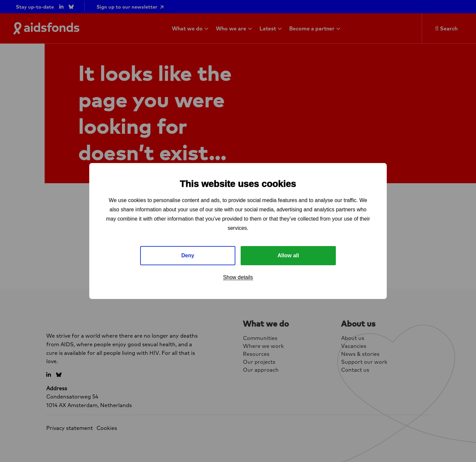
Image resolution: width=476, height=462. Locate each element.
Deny (188, 255)
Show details (238, 277)
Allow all (288, 255)
